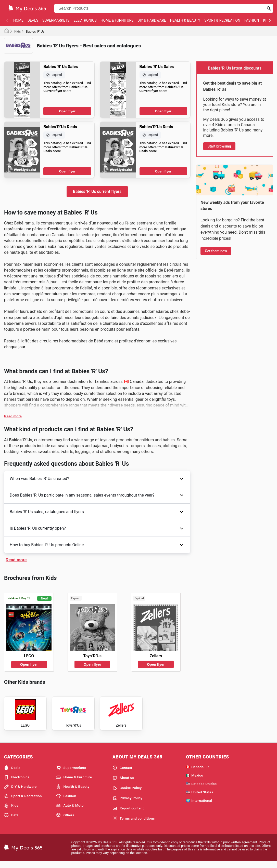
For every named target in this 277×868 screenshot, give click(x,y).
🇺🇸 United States (200, 798)
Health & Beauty (185, 20)
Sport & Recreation (222, 20)
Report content (128, 814)
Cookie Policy (127, 794)
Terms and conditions (134, 824)
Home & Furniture (117, 20)
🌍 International (199, 806)
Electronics (85, 20)
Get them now (216, 251)
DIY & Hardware (152, 20)
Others (65, 821)
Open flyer (67, 111)
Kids (17, 31)
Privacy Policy (128, 804)
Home (18, 20)
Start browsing (219, 146)
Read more (13, 416)
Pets (11, 821)
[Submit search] (269, 8)
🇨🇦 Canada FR (197, 773)
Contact (122, 773)
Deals (33, 20)
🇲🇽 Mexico (194, 781)
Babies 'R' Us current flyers (97, 191)
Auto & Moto (70, 811)
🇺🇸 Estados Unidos (201, 790)
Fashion (252, 20)
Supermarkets (56, 20)
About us (123, 784)
